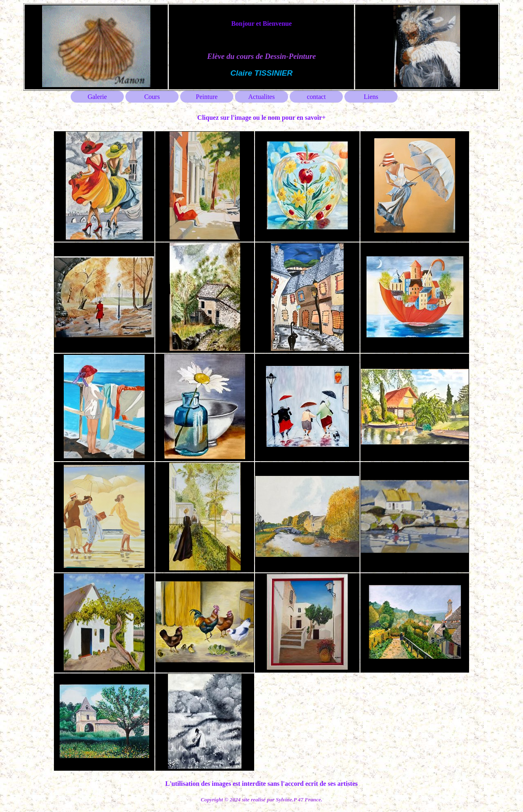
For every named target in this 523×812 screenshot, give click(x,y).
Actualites (262, 97)
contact (316, 97)
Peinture (207, 97)
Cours (152, 97)
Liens (371, 97)
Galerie (97, 97)
